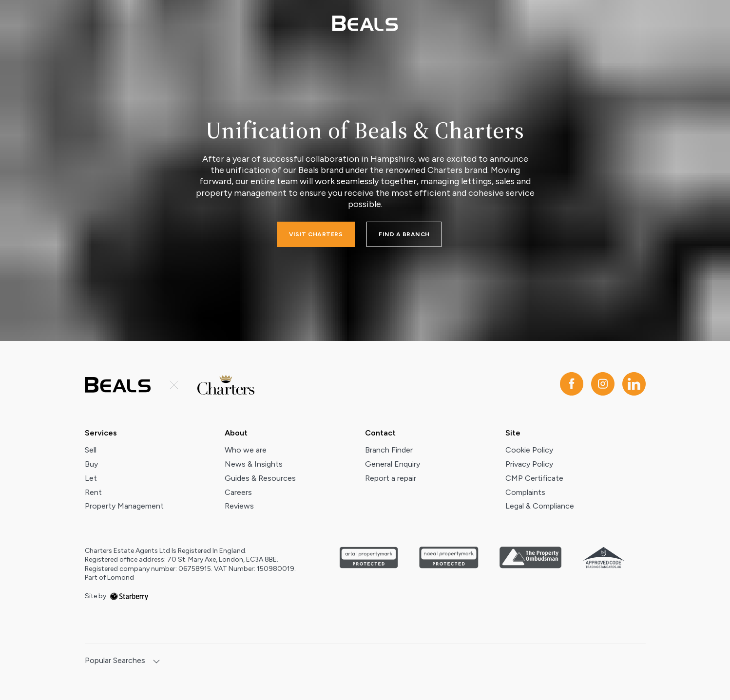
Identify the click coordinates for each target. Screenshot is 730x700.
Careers (238, 492)
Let (91, 478)
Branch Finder (389, 450)
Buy (91, 464)
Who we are (246, 450)
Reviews (239, 506)
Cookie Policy (529, 450)
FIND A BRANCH (404, 234)
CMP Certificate (534, 478)
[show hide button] (156, 662)
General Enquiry (393, 464)
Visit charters (316, 234)
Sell (91, 450)
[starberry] (129, 596)
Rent (93, 492)
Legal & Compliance (540, 506)
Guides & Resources (260, 478)
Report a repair (391, 478)
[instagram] (603, 385)
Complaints (525, 492)
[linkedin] (634, 385)
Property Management (124, 506)
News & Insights (254, 464)
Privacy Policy (529, 464)
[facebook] (572, 385)
